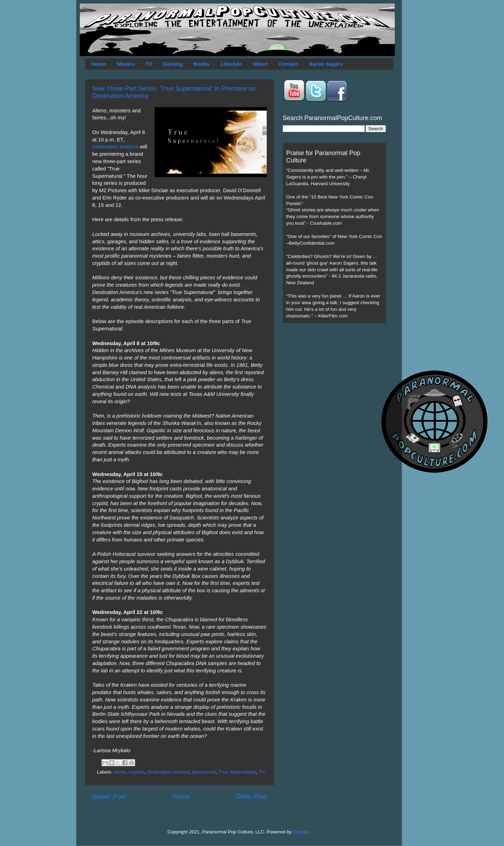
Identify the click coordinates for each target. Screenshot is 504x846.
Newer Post (109, 796)
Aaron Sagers (326, 64)
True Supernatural (237, 772)
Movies (126, 64)
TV (149, 64)
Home (99, 64)
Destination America (115, 147)
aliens (120, 772)
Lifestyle (231, 64)
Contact (288, 64)
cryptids (137, 772)
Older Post (251, 796)
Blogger (301, 832)
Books (202, 64)
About (260, 64)
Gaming (173, 64)
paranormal (204, 772)
